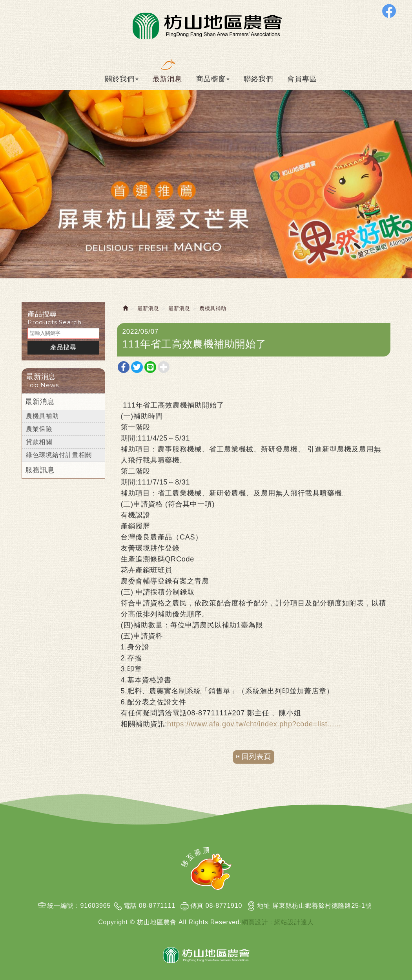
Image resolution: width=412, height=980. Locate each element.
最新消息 (40, 402)
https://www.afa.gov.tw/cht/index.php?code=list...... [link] (254, 724)
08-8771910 (224, 906)
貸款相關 (39, 442)
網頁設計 (255, 922)
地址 (264, 906)
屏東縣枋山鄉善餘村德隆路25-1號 (322, 906)
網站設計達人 (294, 922)
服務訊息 (40, 470)
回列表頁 (256, 757)
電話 (130, 906)
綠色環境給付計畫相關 (59, 455)
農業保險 (39, 429)
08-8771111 (157, 906)
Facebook (389, 11)
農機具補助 (42, 416)
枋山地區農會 (206, 25)
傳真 (197, 906)
